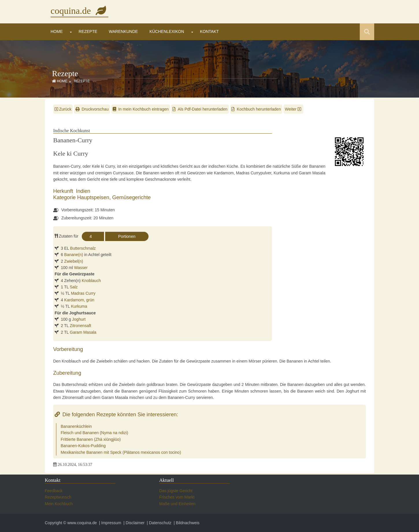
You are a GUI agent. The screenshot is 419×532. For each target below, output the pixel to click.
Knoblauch (91, 281)
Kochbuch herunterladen (256, 109)
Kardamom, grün (79, 300)
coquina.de (79, 11)
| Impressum (110, 523)
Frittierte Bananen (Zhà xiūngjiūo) (91, 439)
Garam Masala (83, 332)
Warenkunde (124, 31)
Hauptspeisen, (95, 197)
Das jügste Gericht (176, 491)
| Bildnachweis (186, 523)
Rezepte (88, 31)
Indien (83, 191)
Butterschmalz (83, 248)
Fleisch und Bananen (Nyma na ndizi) (94, 433)
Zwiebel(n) (74, 261)
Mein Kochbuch (59, 504)
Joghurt (79, 319)
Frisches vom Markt (177, 497)
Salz (74, 287)
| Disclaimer (133, 523)
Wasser (81, 268)
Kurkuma (79, 306)
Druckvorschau (92, 109)
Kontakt (209, 31)
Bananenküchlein (76, 426)
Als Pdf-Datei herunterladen (200, 109)
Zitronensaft (81, 326)
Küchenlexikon (167, 31)
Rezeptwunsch (58, 497)
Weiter (294, 109)
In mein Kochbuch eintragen (141, 109)
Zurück (63, 109)
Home (57, 31)
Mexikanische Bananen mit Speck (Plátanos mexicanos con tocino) (121, 452)
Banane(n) (74, 255)
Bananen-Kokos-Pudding (83, 446)
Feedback (54, 491)
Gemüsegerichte (131, 197)
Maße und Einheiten (177, 504)
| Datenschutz (158, 523)
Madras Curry (83, 293)
